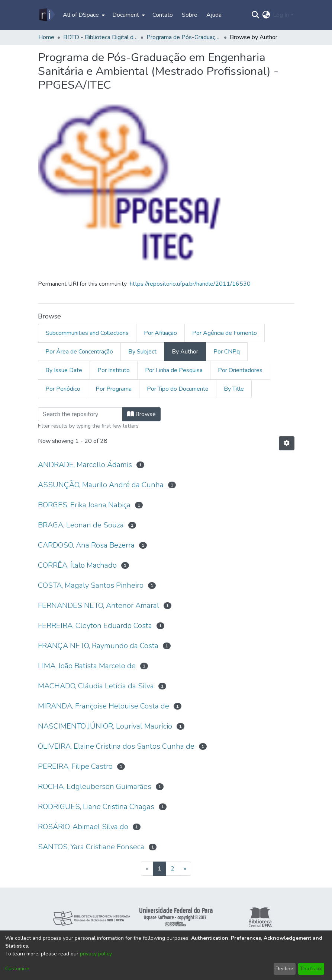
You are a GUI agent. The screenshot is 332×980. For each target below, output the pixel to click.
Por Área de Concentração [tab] (79, 352)
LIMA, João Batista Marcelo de (87, 666)
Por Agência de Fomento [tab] (225, 333)
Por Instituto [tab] (114, 370)
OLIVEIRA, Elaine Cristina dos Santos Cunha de (116, 746)
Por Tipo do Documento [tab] (178, 389)
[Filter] (80, 414)
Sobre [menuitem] (190, 15)
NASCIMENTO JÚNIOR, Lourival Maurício (105, 726)
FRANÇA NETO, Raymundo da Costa (98, 646)
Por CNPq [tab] (227, 352)
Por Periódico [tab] (63, 389)
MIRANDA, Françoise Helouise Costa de (104, 706)
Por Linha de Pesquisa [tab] (174, 370)
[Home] (47, 15)
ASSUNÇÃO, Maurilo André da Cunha (101, 485)
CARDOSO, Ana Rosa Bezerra (86, 545)
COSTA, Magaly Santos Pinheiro (91, 585)
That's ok (311, 969)
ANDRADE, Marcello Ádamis (85, 465)
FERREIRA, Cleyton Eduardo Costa (95, 626)
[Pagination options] (287, 443)
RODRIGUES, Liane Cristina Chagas (96, 807)
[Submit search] (255, 15)
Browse (141, 414)
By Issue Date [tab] (64, 370)
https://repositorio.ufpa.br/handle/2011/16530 (190, 284)
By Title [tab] (234, 389)
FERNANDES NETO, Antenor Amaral (99, 605)
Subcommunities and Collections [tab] (87, 333)
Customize (17, 969)
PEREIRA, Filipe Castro (75, 766)
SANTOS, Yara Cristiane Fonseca (91, 847)
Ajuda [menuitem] (214, 15)
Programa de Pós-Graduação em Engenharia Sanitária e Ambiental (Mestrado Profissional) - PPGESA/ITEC (184, 37)
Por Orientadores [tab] (240, 370)
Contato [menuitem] (163, 15)
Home (46, 37)
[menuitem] (83, 15)
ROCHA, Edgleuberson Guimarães (95, 786)
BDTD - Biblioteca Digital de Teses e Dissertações (100, 37)
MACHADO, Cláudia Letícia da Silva (96, 686)
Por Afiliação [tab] (160, 333)
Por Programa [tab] (114, 389)
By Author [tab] (185, 352)
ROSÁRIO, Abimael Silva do (83, 827)
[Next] (185, 869)
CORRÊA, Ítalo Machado (77, 565)
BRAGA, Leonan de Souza (81, 525)
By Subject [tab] (142, 352)
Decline (284, 969)
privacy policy (96, 954)
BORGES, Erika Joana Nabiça (84, 505)
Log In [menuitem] (281, 15)
